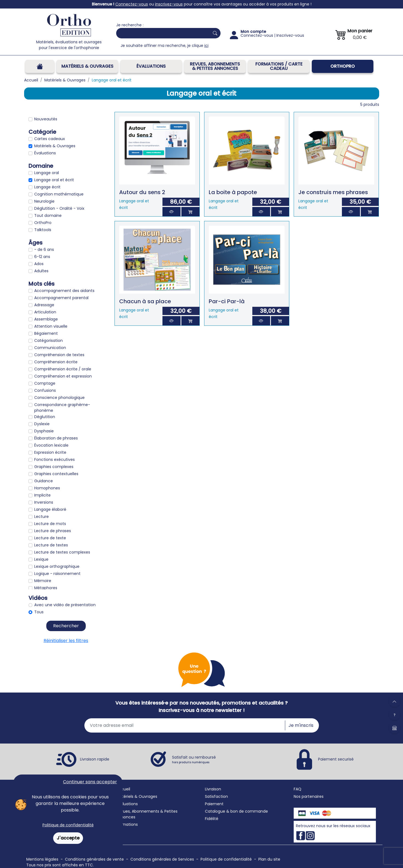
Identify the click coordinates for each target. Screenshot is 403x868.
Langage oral (47, 173)
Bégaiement (46, 333)
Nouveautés (46, 119)
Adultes (41, 271)
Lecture (42, 517)
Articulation (45, 312)
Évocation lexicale (51, 445)
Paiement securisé (336, 759)
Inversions (44, 502)
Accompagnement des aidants (64, 291)
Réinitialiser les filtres (66, 641)
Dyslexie (42, 424)
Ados (39, 264)
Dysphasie (44, 431)
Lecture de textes (51, 545)
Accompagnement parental (61, 298)
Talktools (43, 230)
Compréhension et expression (63, 376)
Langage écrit (47, 187)
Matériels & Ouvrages (87, 66)
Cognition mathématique (59, 194)
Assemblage (46, 319)
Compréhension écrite (56, 362)
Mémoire (43, 581)
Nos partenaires (309, 796)
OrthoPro (343, 66)
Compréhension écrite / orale (63, 369)
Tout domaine (48, 215)
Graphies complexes (54, 467)
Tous (39, 612)
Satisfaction (216, 796)
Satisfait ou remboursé (194, 759)
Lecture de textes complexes (62, 552)
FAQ (298, 789)
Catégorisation (48, 341)
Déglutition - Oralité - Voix (59, 208)
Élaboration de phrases (56, 438)
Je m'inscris (301, 725)
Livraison (213, 789)
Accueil (123, 789)
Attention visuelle (51, 326)
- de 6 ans (44, 249)
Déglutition (45, 417)
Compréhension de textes (59, 355)
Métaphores (46, 588)
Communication (50, 348)
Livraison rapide (95, 759)
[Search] (162, 33)
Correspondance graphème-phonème (62, 408)
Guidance (44, 481)
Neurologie (44, 201)
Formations (127, 824)
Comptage (45, 383)
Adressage (44, 305)
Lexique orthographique (57, 566)
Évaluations (151, 66)
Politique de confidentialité (68, 825)
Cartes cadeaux (50, 139)
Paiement (214, 804)
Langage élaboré (50, 509)
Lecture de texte (50, 538)
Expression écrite (50, 452)
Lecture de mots (50, 524)
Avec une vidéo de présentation (65, 605)
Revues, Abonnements (138, 811)
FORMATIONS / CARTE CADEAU (279, 66)
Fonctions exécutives (55, 459)
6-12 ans (42, 257)
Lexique (41, 559)
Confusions (45, 390)
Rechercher (66, 626)
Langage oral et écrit (54, 180)
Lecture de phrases (53, 531)
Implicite (42, 495)
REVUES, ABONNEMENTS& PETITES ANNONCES (215, 66)
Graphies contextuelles (56, 474)
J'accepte (68, 838)
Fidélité (212, 819)
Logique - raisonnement (57, 574)
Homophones (47, 488)
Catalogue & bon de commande (236, 811)
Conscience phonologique (59, 398)
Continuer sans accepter (90, 782)
